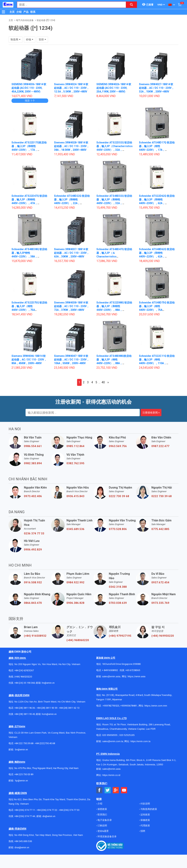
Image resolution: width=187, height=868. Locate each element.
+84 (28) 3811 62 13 (69, 708)
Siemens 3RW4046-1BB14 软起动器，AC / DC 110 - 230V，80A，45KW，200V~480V (29, 360)
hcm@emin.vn (49, 714)
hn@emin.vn (48, 683)
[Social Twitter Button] (108, 790)
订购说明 (102, 826)
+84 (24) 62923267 (24, 670)
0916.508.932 (33, 582)
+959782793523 (111, 706)
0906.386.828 (75, 603)
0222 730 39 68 (119, 496)
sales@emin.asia (111, 676)
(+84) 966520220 (23, 677)
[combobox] (70, 5)
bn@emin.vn (21, 750)
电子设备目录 (104, 820)
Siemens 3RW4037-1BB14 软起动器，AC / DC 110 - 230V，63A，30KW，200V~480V (72, 253)
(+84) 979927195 (120, 636)
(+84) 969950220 (163, 636)
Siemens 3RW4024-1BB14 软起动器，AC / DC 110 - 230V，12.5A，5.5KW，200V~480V (72, 88)
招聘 (143, 831)
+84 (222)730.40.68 (45, 743)
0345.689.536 (75, 529)
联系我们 (102, 815)
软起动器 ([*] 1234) (46, 20)
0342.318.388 (118, 587)
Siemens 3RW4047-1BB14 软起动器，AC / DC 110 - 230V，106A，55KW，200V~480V (72, 360)
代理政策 (145, 826)
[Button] (3, 12)
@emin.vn (23, 781)
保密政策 (102, 809)
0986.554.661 (33, 446)
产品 (26, 12)
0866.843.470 (33, 603)
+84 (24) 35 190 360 (25, 683)
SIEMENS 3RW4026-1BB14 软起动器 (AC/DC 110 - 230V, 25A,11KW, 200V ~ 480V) (114, 88)
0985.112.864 (75, 446)
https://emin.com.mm (156, 706)
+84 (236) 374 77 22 (47, 810)
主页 (12, 12)
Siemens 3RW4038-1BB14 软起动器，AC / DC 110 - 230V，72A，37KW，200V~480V (72, 306)
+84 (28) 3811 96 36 (25, 708)
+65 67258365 (133, 670)
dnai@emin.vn (22, 847)
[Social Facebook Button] (99, 790)
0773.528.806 (118, 529)
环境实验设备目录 (107, 836)
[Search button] (131, 5)
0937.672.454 (160, 582)
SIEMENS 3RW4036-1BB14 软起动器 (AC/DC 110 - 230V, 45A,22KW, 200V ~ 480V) (29, 88)
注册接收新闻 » (151, 413)
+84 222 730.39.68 (24, 743)
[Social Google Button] (116, 790)
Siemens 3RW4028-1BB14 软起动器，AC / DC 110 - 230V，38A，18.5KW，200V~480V (72, 146)
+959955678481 (129, 706)
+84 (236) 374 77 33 (69, 810)
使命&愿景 (103, 831)
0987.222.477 (160, 446)
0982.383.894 (33, 463)
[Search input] (70, 5)
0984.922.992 (75, 582)
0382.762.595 (75, 463)
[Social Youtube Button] (124, 790)
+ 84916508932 (110, 670)
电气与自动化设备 (25, 20)
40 (103, 382)
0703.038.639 (118, 603)
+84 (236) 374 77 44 (25, 816)
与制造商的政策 (148, 809)
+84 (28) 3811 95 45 (25, 714)
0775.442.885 (160, 529)
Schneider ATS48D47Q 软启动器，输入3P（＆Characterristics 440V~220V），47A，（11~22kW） (114, 257)
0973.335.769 (160, 603)
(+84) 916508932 (35, 636)
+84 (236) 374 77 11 (25, 810)
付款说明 (145, 804)
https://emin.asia (137, 676)
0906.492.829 (33, 550)
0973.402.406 (33, 496)
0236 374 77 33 (34, 533)
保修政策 (145, 820)
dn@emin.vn (49, 816)
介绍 (19, 12)
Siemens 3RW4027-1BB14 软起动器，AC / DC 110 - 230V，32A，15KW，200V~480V (157, 88)
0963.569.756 (118, 446)
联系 (33, 12)
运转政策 (145, 815)
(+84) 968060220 (78, 640)
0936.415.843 (75, 496)
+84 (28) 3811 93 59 (47, 708)
